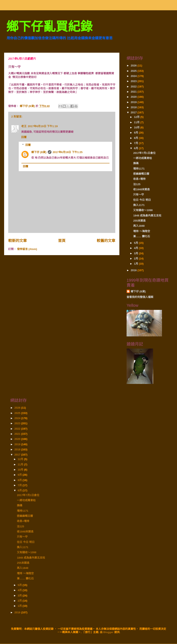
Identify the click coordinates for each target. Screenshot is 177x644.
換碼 (136, 163)
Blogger (108, 632)
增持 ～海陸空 (142, 231)
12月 (137, 117)
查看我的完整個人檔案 (140, 297)
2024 (134, 76)
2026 (134, 66)
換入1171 (139, 205)
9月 (136, 133)
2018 (134, 107)
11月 (137, 122)
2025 (134, 71)
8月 (136, 138)
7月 (136, 143)
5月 (136, 243)
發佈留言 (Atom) (27, 249)
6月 (136, 148)
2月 (136, 259)
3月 (136, 253)
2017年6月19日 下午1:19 (43, 126)
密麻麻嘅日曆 (141, 174)
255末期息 (139, 221)
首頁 (62, 241)
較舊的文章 (106, 241)
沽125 (137, 184)
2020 (134, 97)
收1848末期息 (141, 189)
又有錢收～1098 (143, 210)
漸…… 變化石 (142, 236)
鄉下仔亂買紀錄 (49, 27)
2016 (134, 270)
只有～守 (139, 195)
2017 (134, 112)
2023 (134, 81)
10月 (137, 127)
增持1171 (139, 169)
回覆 (24, 137)
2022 (134, 87)
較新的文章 (17, 241)
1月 (136, 264)
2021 (134, 92)
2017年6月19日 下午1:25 (68, 152)
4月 (136, 248)
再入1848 (139, 226)
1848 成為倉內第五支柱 (147, 216)
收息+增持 (139, 179)
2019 (134, 102)
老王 (24, 126)
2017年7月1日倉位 (144, 153)
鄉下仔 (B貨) (39, 152)
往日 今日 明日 (142, 200)
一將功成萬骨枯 (143, 158)
